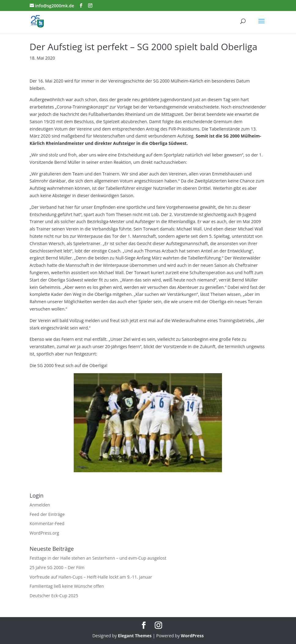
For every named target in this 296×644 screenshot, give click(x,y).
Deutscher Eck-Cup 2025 (54, 596)
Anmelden (40, 505)
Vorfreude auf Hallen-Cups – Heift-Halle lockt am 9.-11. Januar (91, 577)
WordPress (192, 636)
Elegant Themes (135, 636)
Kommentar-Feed (47, 523)
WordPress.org (44, 533)
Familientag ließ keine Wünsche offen (67, 586)
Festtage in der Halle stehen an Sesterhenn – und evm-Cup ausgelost (98, 558)
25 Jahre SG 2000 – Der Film (57, 567)
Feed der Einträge (47, 514)
